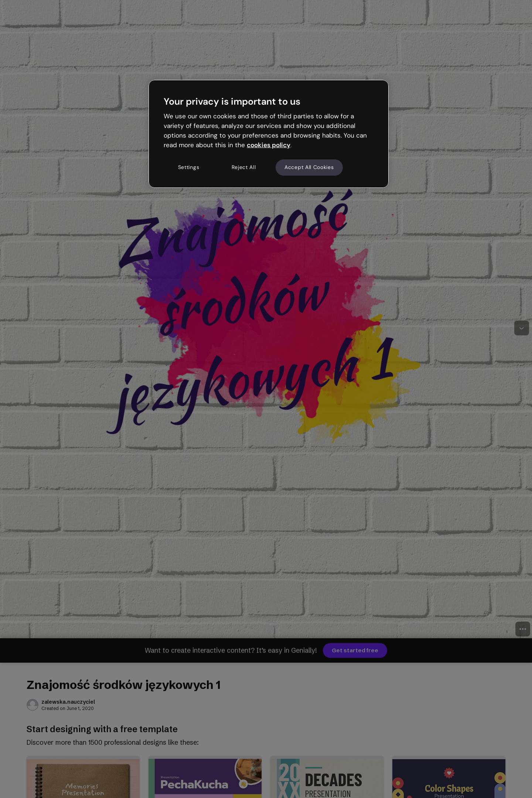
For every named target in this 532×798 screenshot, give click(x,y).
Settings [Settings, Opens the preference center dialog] (189, 167)
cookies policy (269, 145)
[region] (269, 134)
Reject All (244, 167)
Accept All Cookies (309, 167)
